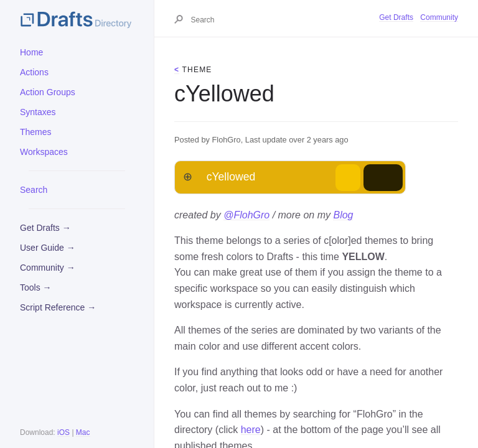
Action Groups (48, 92)
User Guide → (48, 248)
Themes (36, 132)
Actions (34, 72)
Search (34, 190)
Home (31, 52)
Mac (83, 432)
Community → (48, 268)
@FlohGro (246, 215)
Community (439, 17)
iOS (63, 432)
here (251, 430)
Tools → (36, 287)
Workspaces (44, 152)
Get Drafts (396, 17)
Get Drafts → (45, 228)
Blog (343, 215)
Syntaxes (38, 112)
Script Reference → (58, 307)
